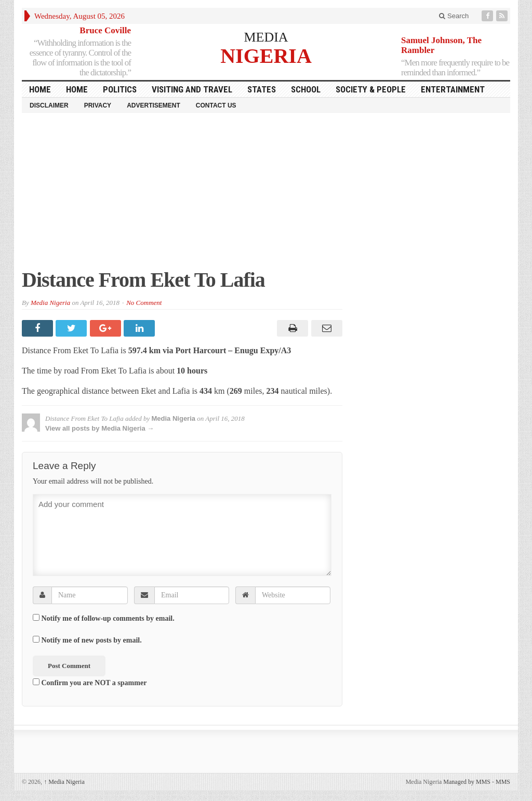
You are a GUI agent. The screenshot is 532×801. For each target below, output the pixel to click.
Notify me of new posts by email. (92, 640)
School (306, 89)
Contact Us (216, 105)
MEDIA (266, 37)
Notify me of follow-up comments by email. (108, 618)
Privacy (98, 105)
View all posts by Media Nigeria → (99, 428)
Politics (120, 89)
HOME (40, 89)
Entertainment (453, 89)
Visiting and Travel (192, 89)
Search (454, 16)
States (262, 89)
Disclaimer (49, 105)
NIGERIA (266, 55)
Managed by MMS (467, 782)
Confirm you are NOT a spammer (90, 683)
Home (77, 89)
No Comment (144, 303)
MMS (503, 782)
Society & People (371, 89)
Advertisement (154, 105)
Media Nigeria (50, 303)
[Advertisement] (266, 196)
